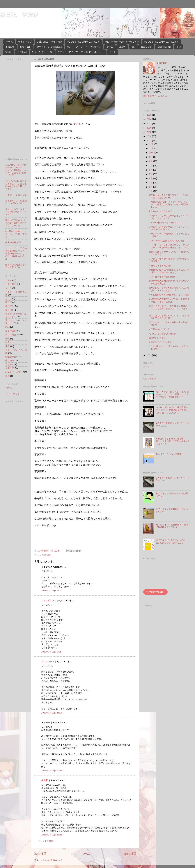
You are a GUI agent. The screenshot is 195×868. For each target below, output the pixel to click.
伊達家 (44, 780)
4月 (151, 178)
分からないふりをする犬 (160, 211)
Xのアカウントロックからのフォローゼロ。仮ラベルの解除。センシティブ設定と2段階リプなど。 (16, 170)
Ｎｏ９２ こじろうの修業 (169, 454)
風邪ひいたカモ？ (157, 338)
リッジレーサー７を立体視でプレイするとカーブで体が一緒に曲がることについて (169, 246)
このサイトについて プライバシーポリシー (81, 52)
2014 (149, 136)
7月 (151, 166)
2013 (149, 141)
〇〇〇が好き (150, 379)
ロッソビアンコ (49, 600)
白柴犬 (122, 47)
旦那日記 (22, 52)
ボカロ (112, 52)
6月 (151, 170)
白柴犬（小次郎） (14, 372)
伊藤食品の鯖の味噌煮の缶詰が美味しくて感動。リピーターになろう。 (169, 271)
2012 (149, 355)
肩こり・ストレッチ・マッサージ (84, 47)
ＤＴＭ (9, 280)
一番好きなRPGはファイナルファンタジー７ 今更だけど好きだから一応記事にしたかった (169, 204)
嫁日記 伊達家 (19, 15)
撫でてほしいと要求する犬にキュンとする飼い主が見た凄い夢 (169, 317)
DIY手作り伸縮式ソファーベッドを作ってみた (16, 234)
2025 (149, 115)
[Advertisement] (46, 537)
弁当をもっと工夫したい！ (161, 266)
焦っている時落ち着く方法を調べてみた (16, 266)
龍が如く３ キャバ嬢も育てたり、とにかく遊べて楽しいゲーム (169, 196)
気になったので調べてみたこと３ (162, 42)
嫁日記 (9, 52)
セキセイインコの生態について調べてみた (16, 202)
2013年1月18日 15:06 (52, 713)
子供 (7, 339)
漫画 (133, 47)
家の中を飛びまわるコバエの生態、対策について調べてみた (171, 541)
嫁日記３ (10, 310)
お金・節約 (26, 47)
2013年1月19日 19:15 (52, 835)
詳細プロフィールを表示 (155, 96)
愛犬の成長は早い (14, 242)
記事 (78, 124)
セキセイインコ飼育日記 (49, 47)
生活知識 (10, 47)
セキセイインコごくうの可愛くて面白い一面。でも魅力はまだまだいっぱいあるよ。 (169, 309)
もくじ (9, 298)
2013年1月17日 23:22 (52, 591)
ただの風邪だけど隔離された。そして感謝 (169, 295)
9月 (151, 157)
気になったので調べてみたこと (83, 42)
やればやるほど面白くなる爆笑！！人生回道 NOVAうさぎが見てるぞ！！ (17, 185)
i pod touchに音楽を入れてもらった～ (168, 241)
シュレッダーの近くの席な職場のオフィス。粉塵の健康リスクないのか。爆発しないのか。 (16, 253)
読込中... (147, 367)
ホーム (9, 42)
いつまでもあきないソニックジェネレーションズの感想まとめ (169, 228)
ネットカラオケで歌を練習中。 (164, 277)
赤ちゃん (10, 364)
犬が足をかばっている (159, 329)
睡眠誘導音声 (12, 357)
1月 (151, 191)
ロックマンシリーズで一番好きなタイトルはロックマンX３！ (169, 217)
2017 (149, 124)
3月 (151, 183)
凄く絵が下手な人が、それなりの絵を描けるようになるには (16, 223)
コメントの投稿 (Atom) (51, 860)
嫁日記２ (10, 306)
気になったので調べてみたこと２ (122, 42)
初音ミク (10, 342)
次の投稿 (40, 854)
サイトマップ (25, 42)
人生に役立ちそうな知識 (50, 42)
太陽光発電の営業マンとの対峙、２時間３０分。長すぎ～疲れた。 (169, 300)
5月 (151, 174)
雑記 (7, 327)
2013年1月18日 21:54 (52, 771)
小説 (179, 47)
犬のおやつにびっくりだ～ (161, 342)
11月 (152, 148)
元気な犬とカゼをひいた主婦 (163, 334)
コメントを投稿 (46, 841)
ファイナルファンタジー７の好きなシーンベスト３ (16, 212)
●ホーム (9, 388)
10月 (152, 153)
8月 (151, 161)
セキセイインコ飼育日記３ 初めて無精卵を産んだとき (172, 526)
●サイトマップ (12, 394)
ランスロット (48, 661)
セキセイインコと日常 (16, 195)
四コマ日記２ (164, 47)
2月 (151, 187)
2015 (149, 132)
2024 (149, 119)
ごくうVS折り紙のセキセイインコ (165, 223)
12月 (152, 144)
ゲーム (110, 47)
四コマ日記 (146, 47)
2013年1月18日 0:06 (51, 652)
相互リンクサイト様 (42, 52)
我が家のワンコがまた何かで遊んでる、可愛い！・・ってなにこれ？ (169, 289)
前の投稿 (130, 854)
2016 (149, 128)
